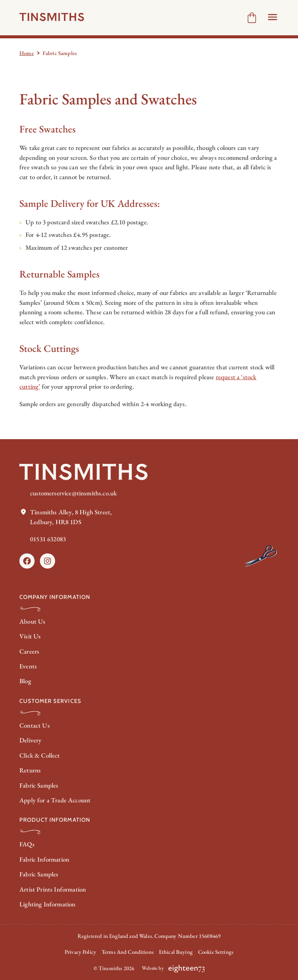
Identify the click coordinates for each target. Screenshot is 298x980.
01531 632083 (48, 539)
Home (27, 53)
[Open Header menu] (273, 17)
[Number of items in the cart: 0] (252, 18)
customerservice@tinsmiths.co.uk (73, 493)
